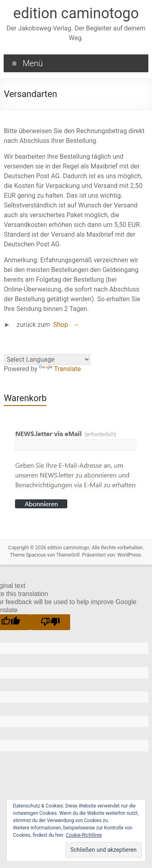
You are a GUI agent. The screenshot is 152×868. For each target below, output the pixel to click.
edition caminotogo (76, 13)
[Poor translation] (50, 622)
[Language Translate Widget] (47, 360)
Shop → (66, 325)
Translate (60, 369)
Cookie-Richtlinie (84, 835)
